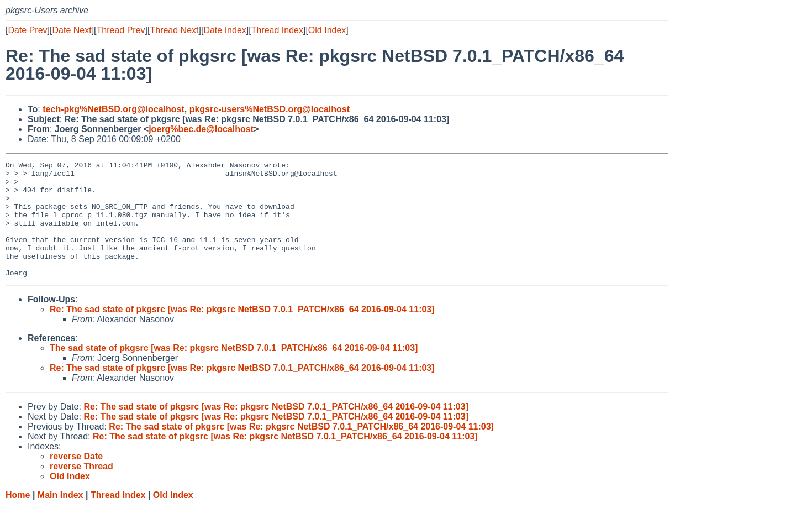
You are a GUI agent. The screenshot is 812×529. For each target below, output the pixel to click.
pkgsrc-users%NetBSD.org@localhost (270, 109)
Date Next (72, 30)
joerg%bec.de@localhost (201, 129)
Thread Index (277, 30)
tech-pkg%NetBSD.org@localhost (114, 109)
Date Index (225, 30)
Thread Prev (121, 30)
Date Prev (27, 30)
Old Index (327, 30)
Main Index (60, 518)
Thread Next (174, 30)
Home (18, 518)
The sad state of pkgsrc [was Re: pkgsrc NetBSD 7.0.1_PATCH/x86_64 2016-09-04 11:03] (234, 371)
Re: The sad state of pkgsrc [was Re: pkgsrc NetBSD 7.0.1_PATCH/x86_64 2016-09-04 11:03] (242, 332)
